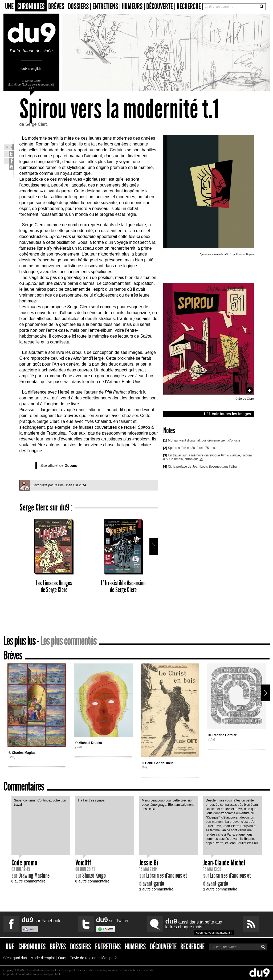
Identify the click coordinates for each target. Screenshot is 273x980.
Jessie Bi (61, 485)
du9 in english (31, 69)
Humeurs (132, 7)
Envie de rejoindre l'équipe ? (93, 958)
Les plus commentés (68, 641)
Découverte (160, 7)
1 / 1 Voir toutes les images (227, 414)
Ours (62, 958)
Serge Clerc (33, 81)
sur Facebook (41, 920)
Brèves (56, 7)
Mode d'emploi (43, 958)
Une (9, 7)
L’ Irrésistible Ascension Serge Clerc (123, 556)
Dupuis (71, 465)
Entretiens (105, 7)
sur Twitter (112, 920)
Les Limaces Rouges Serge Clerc (54, 556)
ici (201, 459)
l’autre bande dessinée (32, 49)
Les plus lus (19, 641)
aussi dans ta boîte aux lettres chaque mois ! (200, 926)
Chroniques (31, 6)
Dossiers (78, 7)
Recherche (189, 6)
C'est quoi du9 (15, 958)
